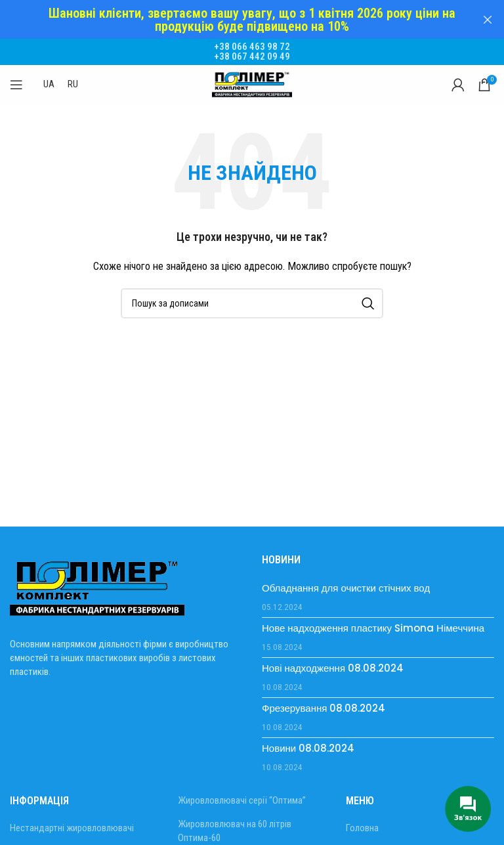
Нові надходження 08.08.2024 (333, 662)
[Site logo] (252, 78)
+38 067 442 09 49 (252, 51)
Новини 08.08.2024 (308, 742)
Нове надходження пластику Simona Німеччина (373, 622)
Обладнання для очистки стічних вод (346, 582)
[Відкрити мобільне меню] (16, 79)
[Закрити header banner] (488, 20)
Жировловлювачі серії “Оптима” (242, 794)
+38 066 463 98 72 (252, 41)
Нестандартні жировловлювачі (72, 822)
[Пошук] (252, 297)
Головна (362, 822)
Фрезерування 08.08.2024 (324, 702)
